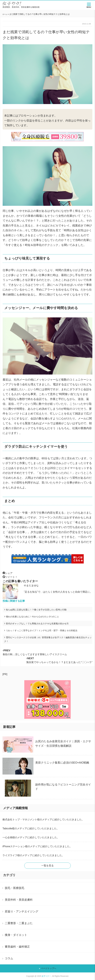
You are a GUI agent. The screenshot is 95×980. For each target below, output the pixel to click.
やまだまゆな (31, 585)
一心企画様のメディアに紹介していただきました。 (31, 837)
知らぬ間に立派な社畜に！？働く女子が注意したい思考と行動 (36, 610)
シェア (8, 573)
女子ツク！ (46, 976)
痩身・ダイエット (16, 935)
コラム (9, 958)
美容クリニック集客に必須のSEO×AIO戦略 (62, 763)
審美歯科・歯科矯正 (17, 947)
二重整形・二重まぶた (19, 923)
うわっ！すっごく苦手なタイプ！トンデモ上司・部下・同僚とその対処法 (42, 630)
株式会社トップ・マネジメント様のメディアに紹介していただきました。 (43, 820)
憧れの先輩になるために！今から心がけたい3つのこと (32, 617)
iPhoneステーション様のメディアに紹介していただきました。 (37, 846)
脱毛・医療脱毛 (15, 888)
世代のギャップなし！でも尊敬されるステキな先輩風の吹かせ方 (37, 624)
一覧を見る (48, 866)
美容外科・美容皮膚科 (19, 900)
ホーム (5, 14)
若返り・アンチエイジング (22, 911)
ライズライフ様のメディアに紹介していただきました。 (33, 855)
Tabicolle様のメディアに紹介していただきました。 (31, 828)
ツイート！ (10, 577)
